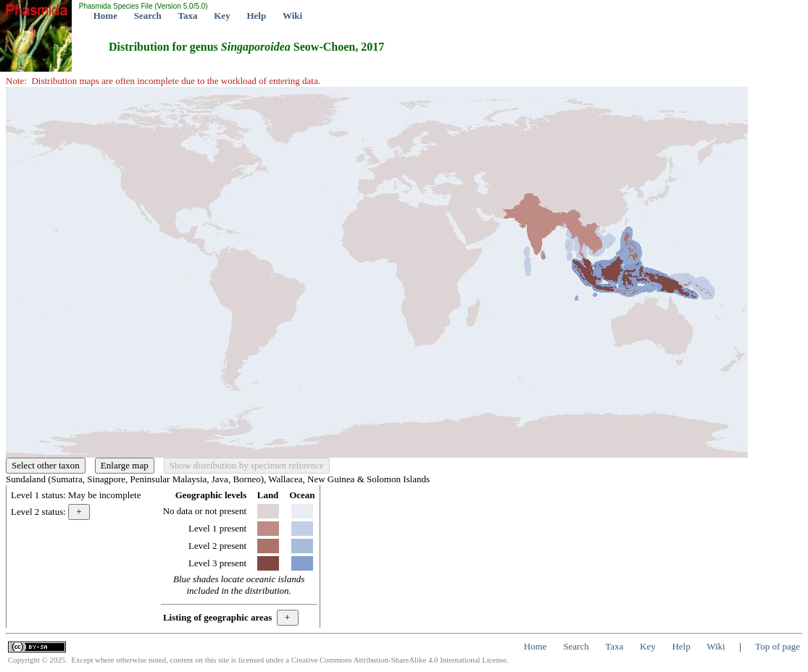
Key (222, 16)
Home (105, 16)
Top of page (778, 646)
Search (148, 16)
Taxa (188, 16)
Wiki (292, 16)
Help (256, 16)
